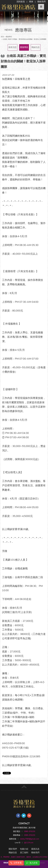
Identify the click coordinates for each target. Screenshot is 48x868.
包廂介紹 (24, 849)
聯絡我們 (41, 2)
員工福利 (24, 853)
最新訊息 (35, 849)
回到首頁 (21, 2)
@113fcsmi (29, 843)
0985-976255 (30, 831)
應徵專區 (24, 47)
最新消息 (13, 47)
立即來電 (16, 863)
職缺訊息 (36, 47)
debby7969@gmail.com (30, 839)
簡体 (31, 2)
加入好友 (32, 863)
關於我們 (13, 849)
